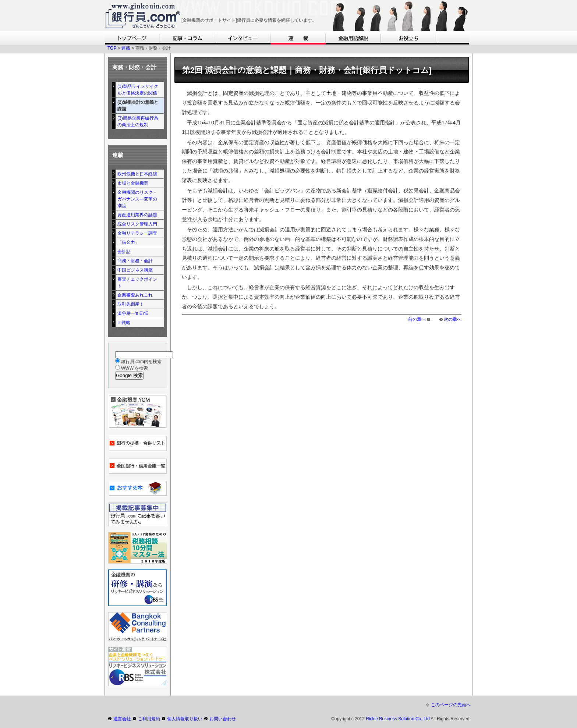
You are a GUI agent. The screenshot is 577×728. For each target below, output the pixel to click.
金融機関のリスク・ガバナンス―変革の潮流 (137, 199)
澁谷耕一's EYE (133, 313)
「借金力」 (128, 242)
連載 (126, 48)
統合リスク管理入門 (137, 224)
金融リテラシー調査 (137, 233)
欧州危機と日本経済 (137, 174)
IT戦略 (124, 323)
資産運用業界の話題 (137, 215)
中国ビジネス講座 (135, 270)
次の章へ (453, 319)
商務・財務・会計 (135, 261)
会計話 (124, 252)
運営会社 (122, 719)
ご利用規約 (149, 719)
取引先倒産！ (131, 304)
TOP (112, 48)
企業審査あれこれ (135, 295)
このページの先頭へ (451, 705)
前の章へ (417, 319)
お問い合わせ (223, 719)
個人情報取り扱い (185, 719)
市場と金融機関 (133, 183)
